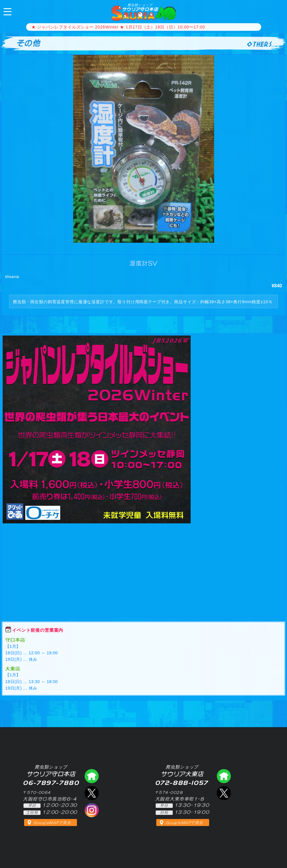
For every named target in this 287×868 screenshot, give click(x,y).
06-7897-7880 (278, 11)
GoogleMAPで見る (52, 823)
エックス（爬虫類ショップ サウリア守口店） (92, 793)
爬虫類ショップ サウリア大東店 (224, 776)
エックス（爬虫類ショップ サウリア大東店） (224, 793)
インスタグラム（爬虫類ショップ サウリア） (92, 810)
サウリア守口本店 (140, 7)
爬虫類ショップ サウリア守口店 (92, 776)
